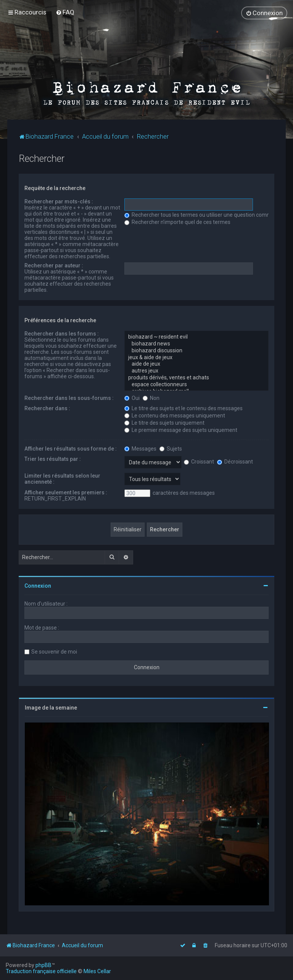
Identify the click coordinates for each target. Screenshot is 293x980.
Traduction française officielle (41, 971)
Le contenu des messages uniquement (175, 415)
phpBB (43, 965)
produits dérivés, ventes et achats (196, 377)
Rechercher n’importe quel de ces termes (177, 222)
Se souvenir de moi (54, 651)
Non (151, 397)
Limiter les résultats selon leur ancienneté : (62, 478)
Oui (132, 397)
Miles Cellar (97, 971)
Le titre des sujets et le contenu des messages (184, 408)
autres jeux (196, 371)
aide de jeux (196, 364)
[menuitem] (65, 12)
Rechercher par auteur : (54, 265)
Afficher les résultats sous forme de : (71, 448)
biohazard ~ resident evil (196, 337)
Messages (140, 448)
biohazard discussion (196, 350)
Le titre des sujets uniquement (164, 422)
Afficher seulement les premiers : (66, 492)
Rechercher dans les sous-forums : (69, 397)
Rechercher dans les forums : (62, 333)
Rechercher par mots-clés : (59, 201)
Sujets (171, 448)
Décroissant (235, 461)
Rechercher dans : (47, 408)
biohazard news (196, 344)
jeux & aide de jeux (196, 357)
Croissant (199, 461)
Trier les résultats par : (53, 458)
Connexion (38, 585)
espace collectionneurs (196, 384)
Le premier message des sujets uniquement (181, 429)
